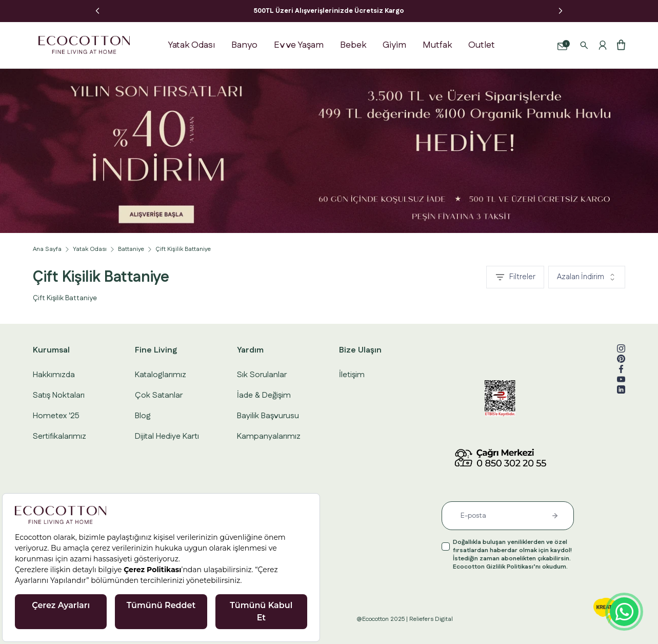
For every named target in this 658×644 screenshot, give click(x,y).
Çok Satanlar (159, 395)
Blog (143, 416)
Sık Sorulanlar (262, 375)
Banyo (244, 45)
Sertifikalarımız (59, 436)
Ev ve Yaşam (299, 45)
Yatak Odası (191, 45)
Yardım (250, 350)
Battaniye (131, 249)
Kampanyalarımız (269, 436)
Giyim (394, 45)
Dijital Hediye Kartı (167, 436)
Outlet (482, 45)
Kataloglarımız (161, 375)
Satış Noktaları (59, 395)
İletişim (352, 375)
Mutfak (437, 45)
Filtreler (515, 277)
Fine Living (156, 350)
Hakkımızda (54, 375)
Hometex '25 (56, 416)
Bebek (353, 45)
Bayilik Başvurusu (268, 416)
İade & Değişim (264, 395)
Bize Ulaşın (360, 350)
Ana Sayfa (47, 249)
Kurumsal (51, 350)
